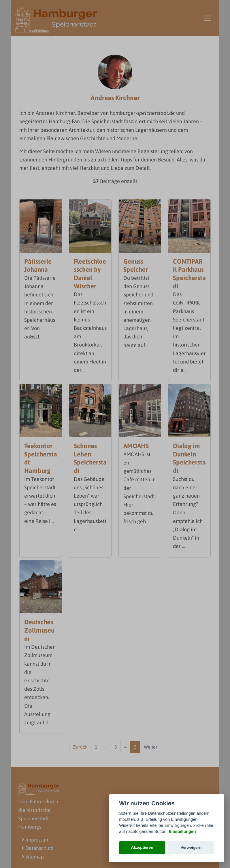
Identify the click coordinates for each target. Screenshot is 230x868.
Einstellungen (182, 831)
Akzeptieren (142, 847)
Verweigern (191, 847)
